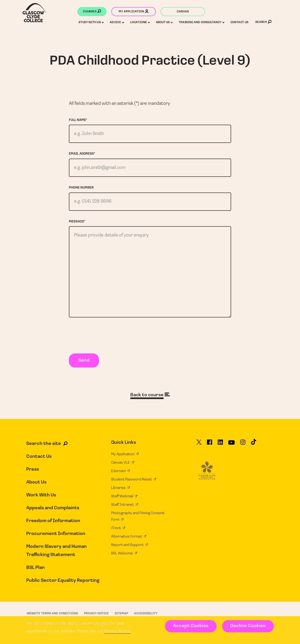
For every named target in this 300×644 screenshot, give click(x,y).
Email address (82, 154)
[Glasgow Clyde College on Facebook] (210, 446)
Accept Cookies (191, 626)
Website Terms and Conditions (52, 615)
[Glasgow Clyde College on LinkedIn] (220, 446)
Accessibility (146, 615)
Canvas (183, 12)
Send (84, 362)
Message (77, 222)
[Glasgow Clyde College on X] (199, 446)
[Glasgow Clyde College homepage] (34, 13)
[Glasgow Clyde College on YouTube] (231, 446)
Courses (92, 12)
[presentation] (105, 338)
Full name (78, 120)
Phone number (81, 188)
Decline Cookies (248, 626)
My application (134, 12)
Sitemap (121, 615)
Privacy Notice (117, 631)
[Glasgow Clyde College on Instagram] (243, 446)
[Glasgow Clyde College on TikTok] (254, 445)
